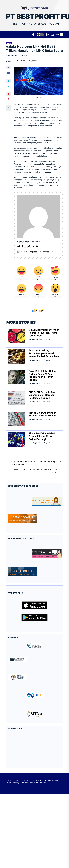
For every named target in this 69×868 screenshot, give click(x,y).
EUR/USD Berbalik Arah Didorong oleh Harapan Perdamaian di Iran (42, 395)
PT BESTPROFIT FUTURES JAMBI (35, 17)
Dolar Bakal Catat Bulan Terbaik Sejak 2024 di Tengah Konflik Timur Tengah (42, 376)
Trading (9, 43)
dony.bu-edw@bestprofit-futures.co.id (35, 252)
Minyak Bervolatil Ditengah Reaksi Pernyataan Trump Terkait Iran (44, 333)
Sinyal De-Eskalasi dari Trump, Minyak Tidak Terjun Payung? (42, 437)
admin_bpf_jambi (11, 56)
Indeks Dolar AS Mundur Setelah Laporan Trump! (42, 414)
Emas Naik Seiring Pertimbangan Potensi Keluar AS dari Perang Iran (44, 354)
